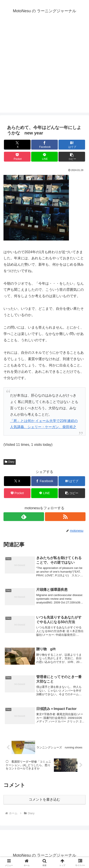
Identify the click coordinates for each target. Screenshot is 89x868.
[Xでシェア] (17, 145)
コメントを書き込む (44, 799)
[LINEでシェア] (44, 157)
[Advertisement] (44, 68)
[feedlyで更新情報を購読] (24, 517)
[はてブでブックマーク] (72, 145)
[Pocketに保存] (17, 157)
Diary (10, 462)
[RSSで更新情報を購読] (65, 517)
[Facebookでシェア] (44, 145)
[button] (72, 157)
